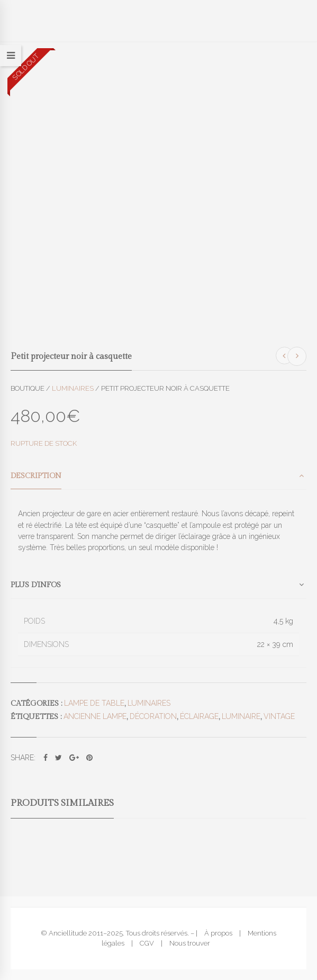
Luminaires (73, 388)
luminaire (241, 716)
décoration (153, 716)
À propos (218, 933)
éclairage (199, 716)
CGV (147, 943)
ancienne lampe (95, 716)
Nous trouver (190, 943)
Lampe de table (94, 703)
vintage (279, 716)
